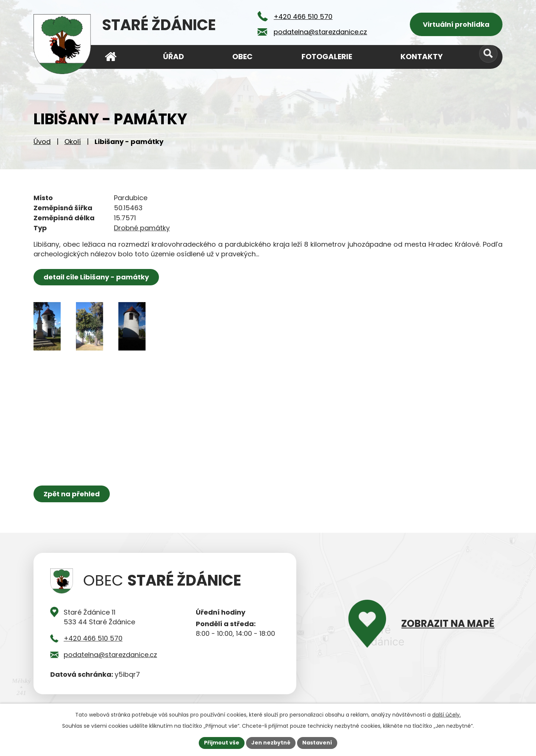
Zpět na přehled (72, 494)
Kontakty (422, 57)
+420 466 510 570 (93, 638)
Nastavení (317, 743)
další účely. (446, 715)
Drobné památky (142, 228)
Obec (243, 57)
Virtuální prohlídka (456, 24)
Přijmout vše (222, 743)
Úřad (173, 57)
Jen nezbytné (271, 743)
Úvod (42, 142)
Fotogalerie (327, 57)
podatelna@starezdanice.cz (110, 655)
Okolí (73, 142)
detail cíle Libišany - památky (96, 277)
